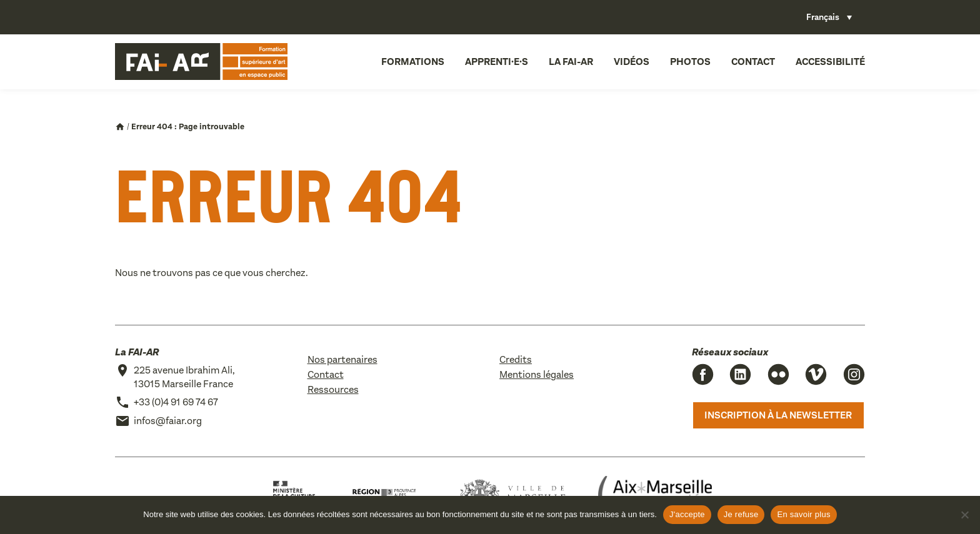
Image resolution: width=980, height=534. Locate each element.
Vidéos (632, 62)
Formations (413, 62)
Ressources (333, 389)
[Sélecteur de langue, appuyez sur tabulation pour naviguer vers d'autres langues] (829, 17)
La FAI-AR (571, 62)
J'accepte (687, 514)
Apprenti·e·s (497, 62)
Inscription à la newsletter (778, 415)
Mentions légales (537, 374)
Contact (753, 62)
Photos (690, 62)
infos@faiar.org (168, 421)
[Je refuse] (964, 515)
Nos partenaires (342, 359)
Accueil (120, 127)
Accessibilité (830, 62)
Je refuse (741, 514)
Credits (516, 359)
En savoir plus (803, 514)
